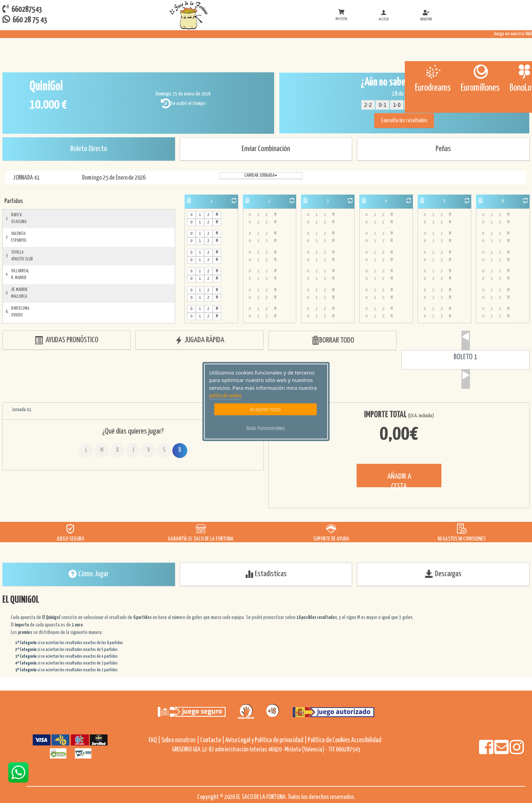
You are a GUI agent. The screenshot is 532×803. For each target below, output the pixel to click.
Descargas (443, 574)
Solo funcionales (265, 428)
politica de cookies (225, 396)
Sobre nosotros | (180, 740)
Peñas (443, 149)
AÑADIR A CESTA (399, 480)
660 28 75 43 (25, 20)
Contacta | (212, 740)
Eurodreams (433, 88)
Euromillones (480, 88)
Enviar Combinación (266, 149)
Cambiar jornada (261, 176)
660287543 (22, 9)
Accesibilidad (366, 740)
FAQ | (155, 740)
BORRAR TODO (333, 341)
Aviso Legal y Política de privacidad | (267, 740)
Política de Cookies (329, 740)
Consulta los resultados (404, 121)
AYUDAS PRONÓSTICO (66, 340)
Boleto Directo (89, 149)
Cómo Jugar (89, 574)
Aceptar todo (265, 409)
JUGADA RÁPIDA (199, 340)
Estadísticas (266, 574)
